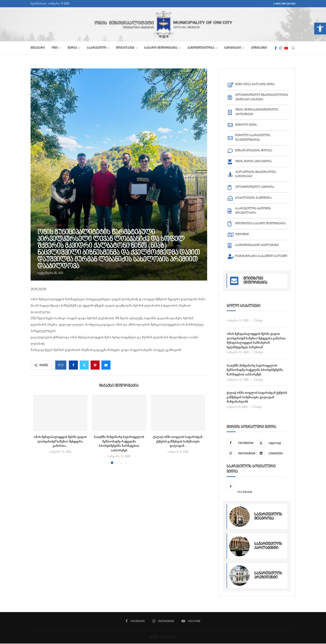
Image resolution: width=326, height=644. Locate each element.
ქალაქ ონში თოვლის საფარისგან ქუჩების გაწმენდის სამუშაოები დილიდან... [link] (178, 441)
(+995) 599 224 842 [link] (284, 4)
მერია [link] (72, 48)
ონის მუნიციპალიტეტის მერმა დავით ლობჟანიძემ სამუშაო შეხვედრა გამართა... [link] (60, 441)
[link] (320, 29)
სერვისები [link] (233, 48)
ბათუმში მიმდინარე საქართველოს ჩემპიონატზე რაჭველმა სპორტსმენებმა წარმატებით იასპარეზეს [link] (255, 370)
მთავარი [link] (38, 48)
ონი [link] (55, 48)
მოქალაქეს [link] (125, 48)
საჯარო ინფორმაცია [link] (161, 48)
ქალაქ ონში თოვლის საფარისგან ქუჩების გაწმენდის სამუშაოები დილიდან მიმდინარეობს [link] (257, 397)
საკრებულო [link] (97, 48)
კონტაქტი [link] (259, 48)
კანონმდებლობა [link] (201, 48)
